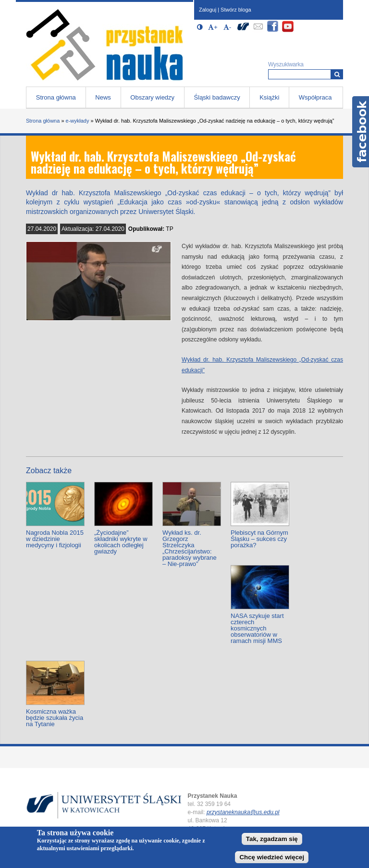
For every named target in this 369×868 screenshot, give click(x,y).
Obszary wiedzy (152, 97)
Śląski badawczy (217, 97)
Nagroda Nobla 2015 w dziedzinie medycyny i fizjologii (55, 539)
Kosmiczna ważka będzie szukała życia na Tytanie (55, 718)
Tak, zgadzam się (272, 839)
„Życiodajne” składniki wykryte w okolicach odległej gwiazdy (121, 542)
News (103, 97)
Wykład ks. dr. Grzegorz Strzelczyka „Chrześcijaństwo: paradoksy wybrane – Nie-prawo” (190, 548)
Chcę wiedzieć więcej (272, 857)
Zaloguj (208, 10)
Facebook (361, 132)
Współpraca (315, 97)
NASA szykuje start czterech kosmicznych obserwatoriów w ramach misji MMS (257, 628)
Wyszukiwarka (286, 64)
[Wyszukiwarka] (337, 74)
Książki (269, 97)
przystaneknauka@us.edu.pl (243, 812)
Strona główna (56, 97)
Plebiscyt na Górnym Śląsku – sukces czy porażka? (259, 539)
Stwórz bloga (236, 10)
